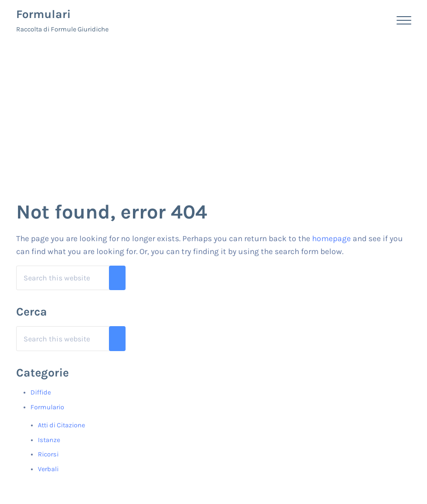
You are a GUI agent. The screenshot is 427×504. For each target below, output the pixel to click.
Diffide (41, 392)
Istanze (49, 440)
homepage (331, 238)
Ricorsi (48, 454)
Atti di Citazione (61, 425)
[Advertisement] (213, 110)
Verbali (48, 469)
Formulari (43, 14)
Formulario (47, 407)
